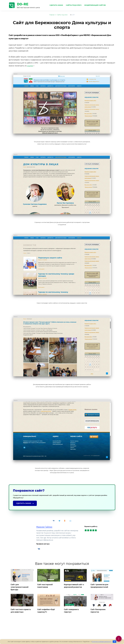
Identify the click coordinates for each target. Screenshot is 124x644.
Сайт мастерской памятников (45, 585)
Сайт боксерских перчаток (98, 610)
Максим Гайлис (44, 527)
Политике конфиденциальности (102, 642)
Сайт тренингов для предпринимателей (99, 585)
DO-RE (23, 4)
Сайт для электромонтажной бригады (20, 587)
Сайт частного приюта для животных (21, 610)
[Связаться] (118, 638)
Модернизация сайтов (95, 5)
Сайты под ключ (74, 5)
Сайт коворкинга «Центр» (71, 610)
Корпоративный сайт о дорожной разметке (74, 585)
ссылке (30, 66)
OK (115, 642)
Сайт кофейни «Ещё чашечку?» (46, 610)
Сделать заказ (56, 5)
